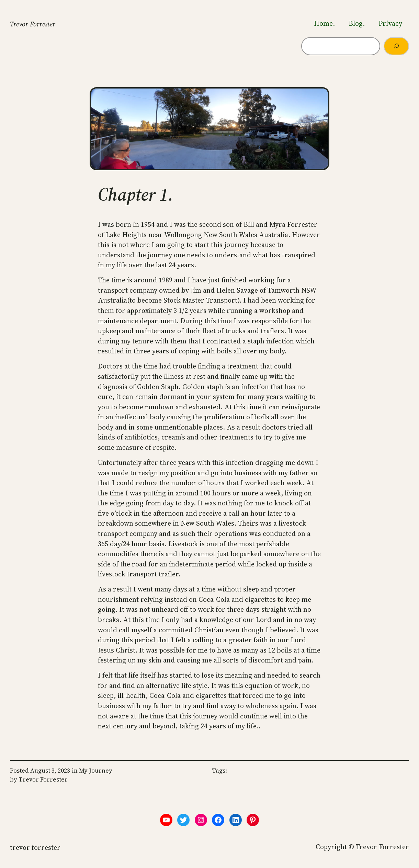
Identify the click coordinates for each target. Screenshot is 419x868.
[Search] (396, 46)
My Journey (96, 771)
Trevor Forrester (33, 24)
